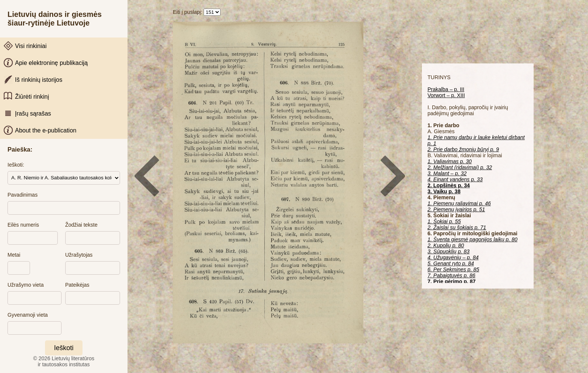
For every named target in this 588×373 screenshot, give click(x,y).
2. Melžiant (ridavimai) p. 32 (460, 167)
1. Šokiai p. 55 (444, 221)
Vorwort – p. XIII (446, 95)
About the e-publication (46, 130)
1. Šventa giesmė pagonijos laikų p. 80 (472, 239)
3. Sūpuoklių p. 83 (448, 251)
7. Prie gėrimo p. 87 (451, 281)
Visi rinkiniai (31, 46)
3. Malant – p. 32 (447, 173)
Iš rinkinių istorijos (39, 80)
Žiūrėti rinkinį (32, 97)
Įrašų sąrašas (33, 114)
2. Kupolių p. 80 (446, 245)
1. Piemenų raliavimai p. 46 (459, 203)
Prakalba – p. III (446, 89)
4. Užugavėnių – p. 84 (453, 257)
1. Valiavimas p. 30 (450, 161)
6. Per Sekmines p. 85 (453, 269)
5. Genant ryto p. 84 (451, 263)
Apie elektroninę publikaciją (51, 63)
